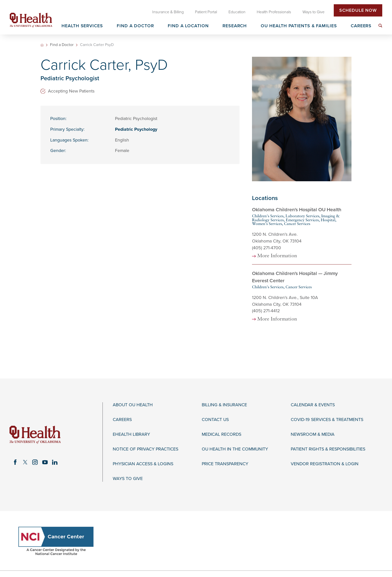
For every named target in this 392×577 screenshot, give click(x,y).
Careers (122, 420)
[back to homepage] (42, 45)
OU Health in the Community (235, 449)
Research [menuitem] (235, 26)
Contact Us (215, 420)
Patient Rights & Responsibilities (328, 449)
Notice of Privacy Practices (145, 449)
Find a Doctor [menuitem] (135, 26)
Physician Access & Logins (143, 464)
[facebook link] (15, 462)
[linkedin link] (55, 462)
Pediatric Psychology (136, 129)
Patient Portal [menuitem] (206, 12)
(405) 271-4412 (266, 311)
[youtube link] (45, 462)
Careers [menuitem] (361, 26)
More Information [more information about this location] (277, 256)
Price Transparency (225, 464)
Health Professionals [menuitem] (274, 12)
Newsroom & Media (313, 434)
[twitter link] (25, 462)
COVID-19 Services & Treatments (327, 420)
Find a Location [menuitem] (188, 26)
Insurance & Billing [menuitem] (168, 12)
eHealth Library (131, 434)
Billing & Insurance (224, 405)
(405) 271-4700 (266, 248)
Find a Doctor (62, 45)
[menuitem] (380, 26)
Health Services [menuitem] (82, 26)
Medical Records (221, 434)
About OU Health (133, 405)
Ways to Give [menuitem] (313, 12)
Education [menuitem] (237, 12)
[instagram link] (35, 462)
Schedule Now (358, 10)
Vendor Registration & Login (325, 464)
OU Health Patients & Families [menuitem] (299, 26)
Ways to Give (128, 479)
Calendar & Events (313, 405)
